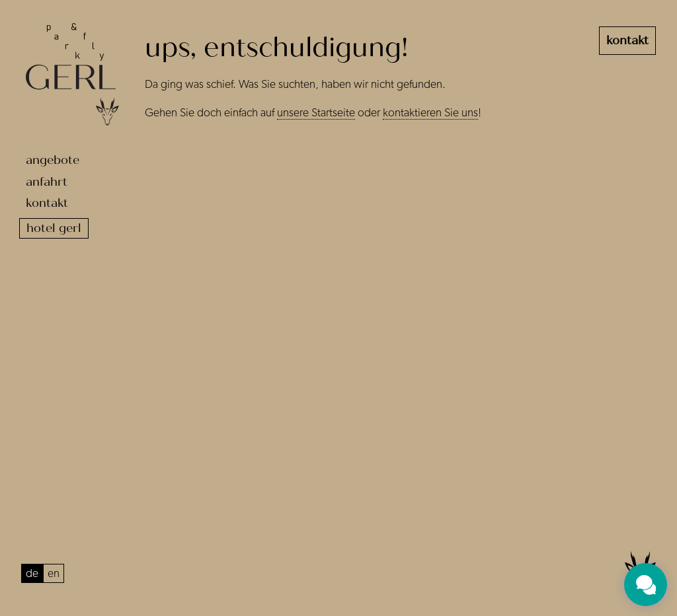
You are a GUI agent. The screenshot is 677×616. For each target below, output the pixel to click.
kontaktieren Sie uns (430, 113)
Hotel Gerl (54, 228)
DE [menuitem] (32, 574)
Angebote (53, 160)
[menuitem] (32, 573)
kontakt (627, 40)
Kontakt (47, 203)
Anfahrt (47, 182)
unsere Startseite (316, 113)
